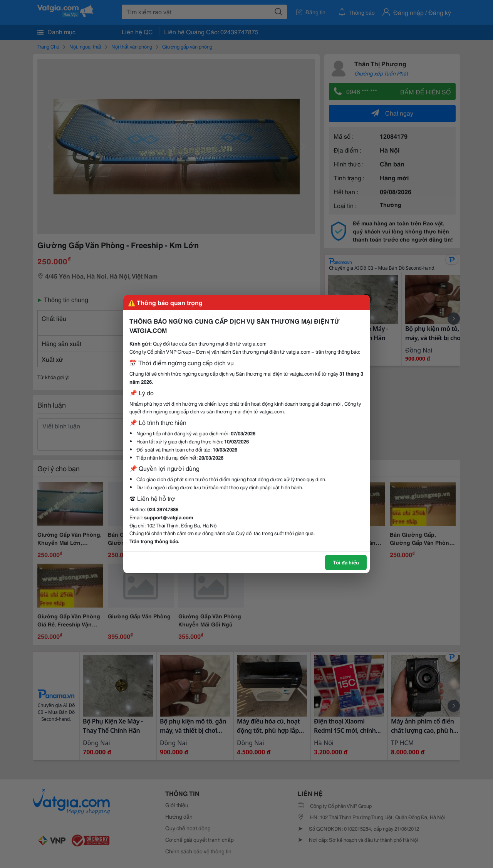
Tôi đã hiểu (346, 562)
